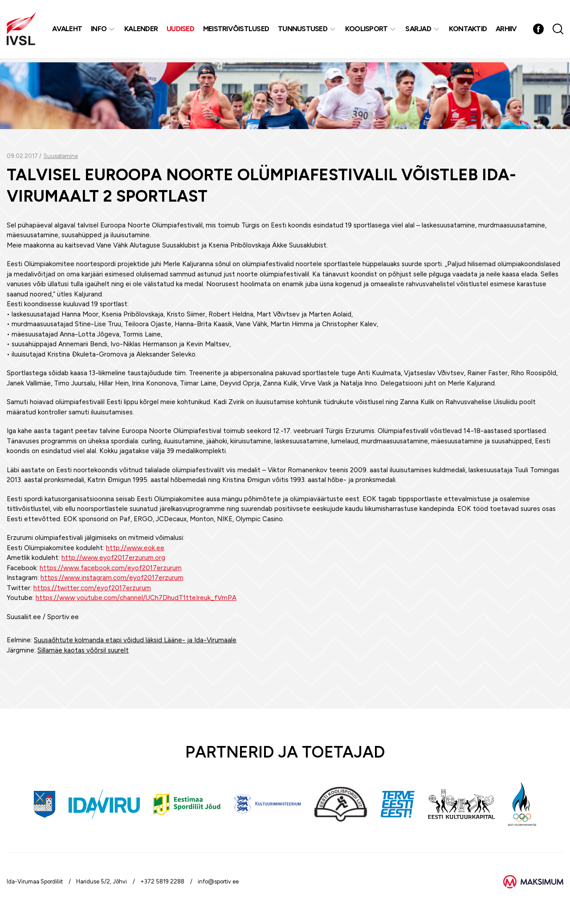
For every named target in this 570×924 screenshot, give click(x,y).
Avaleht (68, 31)
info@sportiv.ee (218, 881)
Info (100, 31)
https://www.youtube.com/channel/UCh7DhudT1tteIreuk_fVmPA (136, 598)
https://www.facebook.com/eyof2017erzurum (111, 568)
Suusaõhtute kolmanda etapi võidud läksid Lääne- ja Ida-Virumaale (135, 640)
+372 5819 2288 (162, 881)
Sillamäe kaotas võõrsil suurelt (83, 650)
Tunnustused (303, 31)
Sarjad (419, 31)
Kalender (142, 31)
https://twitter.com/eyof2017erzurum (92, 588)
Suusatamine (61, 156)
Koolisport (367, 31)
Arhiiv (507, 31)
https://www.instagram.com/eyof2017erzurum (112, 578)
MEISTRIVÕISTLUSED (237, 31)
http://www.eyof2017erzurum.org (113, 558)
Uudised (181, 31)
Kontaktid (469, 31)
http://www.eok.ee (135, 548)
